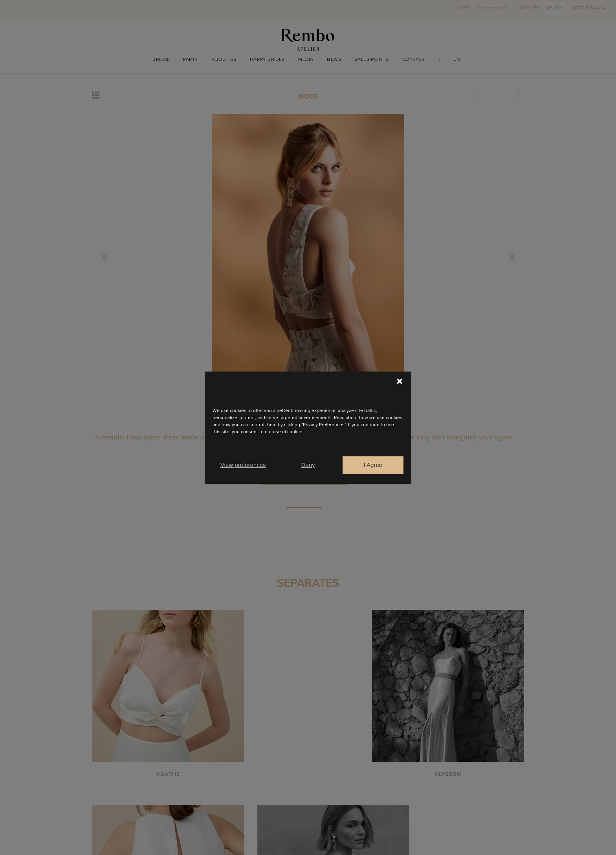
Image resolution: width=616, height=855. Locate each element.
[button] (400, 381)
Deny (308, 465)
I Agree (373, 465)
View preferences (243, 465)
